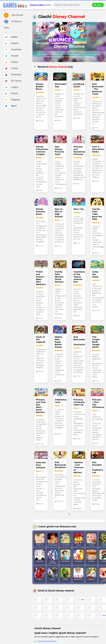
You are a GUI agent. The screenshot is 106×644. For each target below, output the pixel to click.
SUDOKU (91, 556)
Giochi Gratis (37, 5)
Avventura (13, 50)
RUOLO (53, 574)
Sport (10, 106)
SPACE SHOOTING (53, 557)
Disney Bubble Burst (47, 641)
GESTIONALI (66, 556)
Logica (11, 87)
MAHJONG (78, 556)
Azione (11, 43)
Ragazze (12, 100)
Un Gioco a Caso (13, 24)
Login (98, 5)
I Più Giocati (13, 15)
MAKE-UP (40, 540)
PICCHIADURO (53, 540)
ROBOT (40, 574)
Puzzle (11, 94)
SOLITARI (40, 556)
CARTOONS (66, 540)
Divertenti (12, 75)
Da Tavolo (13, 81)
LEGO (78, 540)
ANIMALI (91, 574)
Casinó (11, 62)
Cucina (11, 68)
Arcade (11, 56)
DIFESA (66, 574)
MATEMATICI (78, 574)
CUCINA (91, 540)
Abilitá (11, 37)
